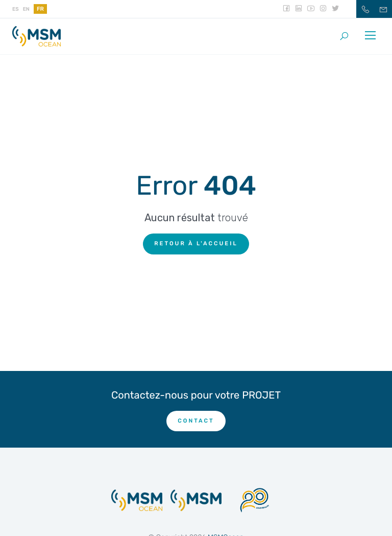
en (26, 9)
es (16, 9)
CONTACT (196, 421)
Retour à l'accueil (196, 243)
